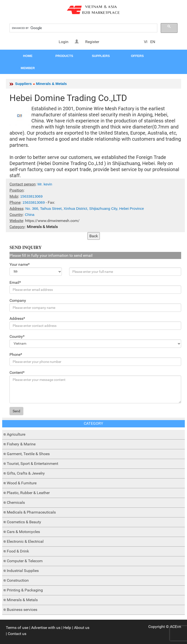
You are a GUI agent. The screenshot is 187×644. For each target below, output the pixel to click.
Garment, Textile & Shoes (28, 454)
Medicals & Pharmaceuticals (31, 512)
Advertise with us (46, 628)
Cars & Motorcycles (23, 532)
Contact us (17, 634)
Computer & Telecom (25, 561)
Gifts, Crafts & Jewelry (26, 473)
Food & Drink (18, 551)
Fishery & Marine (21, 444)
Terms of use (17, 628)
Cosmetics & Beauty (24, 522)
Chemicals (16, 502)
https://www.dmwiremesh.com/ (52, 221)
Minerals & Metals (22, 600)
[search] (83, 28)
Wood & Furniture (22, 483)
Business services (22, 610)
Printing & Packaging (25, 590)
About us (82, 628)
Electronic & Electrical (25, 541)
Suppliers (23, 84)
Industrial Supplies (23, 571)
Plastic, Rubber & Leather (28, 493)
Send (16, 411)
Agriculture (16, 434)
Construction (18, 580)
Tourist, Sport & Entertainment (33, 464)
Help (67, 628)
